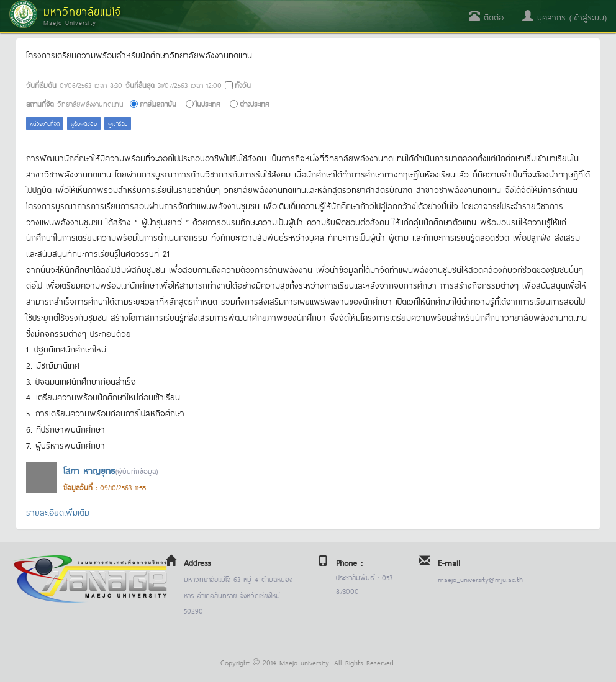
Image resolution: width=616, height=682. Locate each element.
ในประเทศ (208, 103)
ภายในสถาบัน (158, 103)
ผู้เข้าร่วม (118, 123)
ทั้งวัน (243, 85)
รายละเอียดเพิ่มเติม (58, 512)
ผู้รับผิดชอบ (84, 123)
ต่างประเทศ (255, 103)
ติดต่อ (486, 16)
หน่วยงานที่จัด (45, 123)
